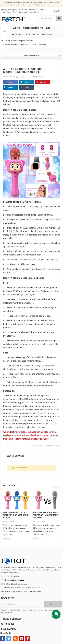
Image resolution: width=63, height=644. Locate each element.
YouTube (21, 639)
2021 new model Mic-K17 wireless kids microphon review (16, 515)
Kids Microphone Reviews (50, 446)
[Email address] (22, 604)
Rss (15, 639)
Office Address (28, 10)
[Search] (49, 18)
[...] (19, 572)
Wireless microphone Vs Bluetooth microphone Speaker (46, 515)
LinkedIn (11, 87)
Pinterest (43, 82)
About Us (41, 10)
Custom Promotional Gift (29, 12)
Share (10, 82)
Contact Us (6, 12)
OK (53, 604)
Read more (7, 538)
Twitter (27, 82)
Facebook (3, 639)
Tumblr (27, 87)
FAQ (15, 12)
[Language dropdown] (57, 11)
